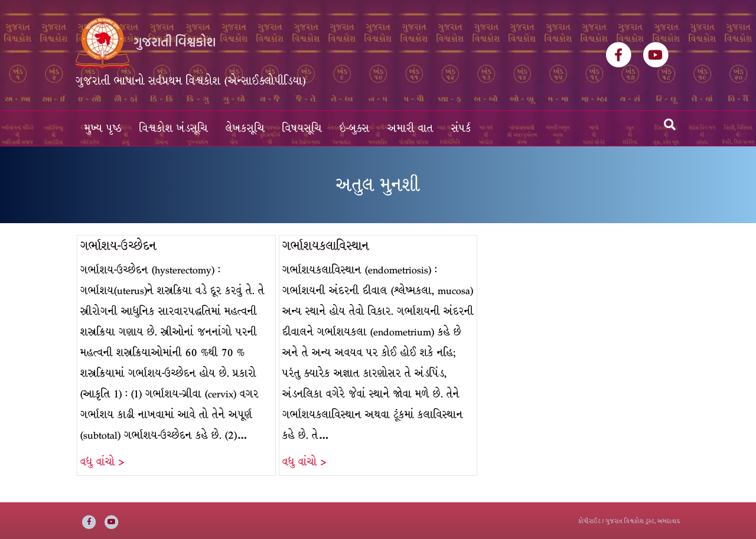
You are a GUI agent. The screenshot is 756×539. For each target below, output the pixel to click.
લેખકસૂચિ (245, 128)
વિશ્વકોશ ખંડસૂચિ (174, 128)
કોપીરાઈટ (589, 521)
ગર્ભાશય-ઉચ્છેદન (118, 246)
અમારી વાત (410, 128)
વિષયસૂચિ (302, 128)
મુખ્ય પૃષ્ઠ (103, 128)
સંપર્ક (461, 128)
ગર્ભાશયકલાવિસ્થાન (326, 246)
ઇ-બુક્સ (355, 128)
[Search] (670, 125)
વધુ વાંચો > (102, 462)
